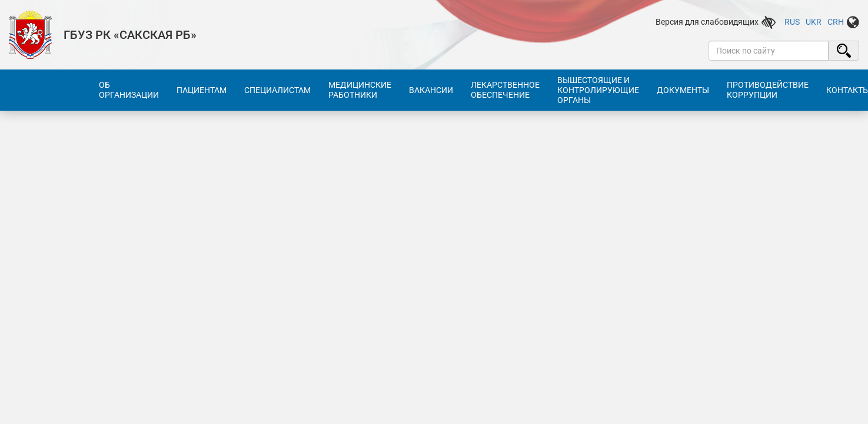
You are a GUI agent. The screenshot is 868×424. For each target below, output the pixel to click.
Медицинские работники (360, 90)
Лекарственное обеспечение (505, 90)
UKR (814, 22)
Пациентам (202, 90)
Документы (683, 90)
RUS (792, 22)
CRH (836, 22)
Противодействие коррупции (768, 90)
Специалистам (277, 90)
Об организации (129, 90)
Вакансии (431, 90)
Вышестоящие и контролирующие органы (598, 90)
